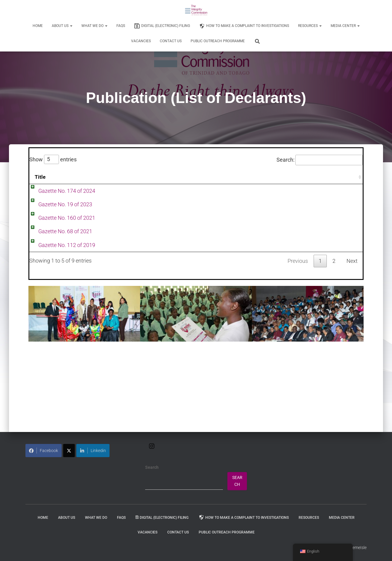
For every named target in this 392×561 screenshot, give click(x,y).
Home (38, 26)
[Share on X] (69, 451)
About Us (62, 26)
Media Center (345, 26)
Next (352, 348)
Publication (310, 191)
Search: (320, 160)
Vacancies (141, 41)
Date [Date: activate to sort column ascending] (190, 177)
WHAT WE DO (94, 26)
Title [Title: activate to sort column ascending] (40, 177)
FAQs (121, 26)
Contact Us (171, 41)
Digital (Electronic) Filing (162, 26)
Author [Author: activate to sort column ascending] (227, 177)
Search (152, 467)
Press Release (278, 191)
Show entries (53, 160)
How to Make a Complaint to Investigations (244, 26)
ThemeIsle (357, 548)
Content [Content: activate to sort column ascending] (85, 177)
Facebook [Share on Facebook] (44, 451)
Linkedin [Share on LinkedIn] (93, 451)
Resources (310, 26)
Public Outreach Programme (218, 41)
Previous (298, 348)
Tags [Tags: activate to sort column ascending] (351, 177)
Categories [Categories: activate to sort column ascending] (277, 177)
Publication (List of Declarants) (298, 200)
